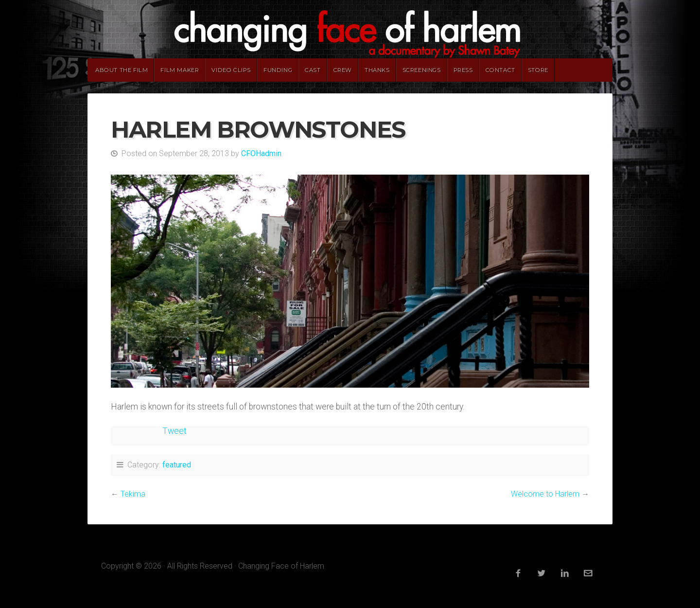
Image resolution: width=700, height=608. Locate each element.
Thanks (377, 70)
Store (538, 70)
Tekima (133, 494)
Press (463, 70)
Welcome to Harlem (545, 494)
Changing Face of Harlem (350, 29)
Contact (500, 70)
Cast (313, 70)
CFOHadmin (261, 153)
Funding (278, 70)
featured (177, 465)
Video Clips (231, 70)
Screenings (422, 70)
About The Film (122, 70)
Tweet (175, 431)
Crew (343, 70)
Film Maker (180, 70)
